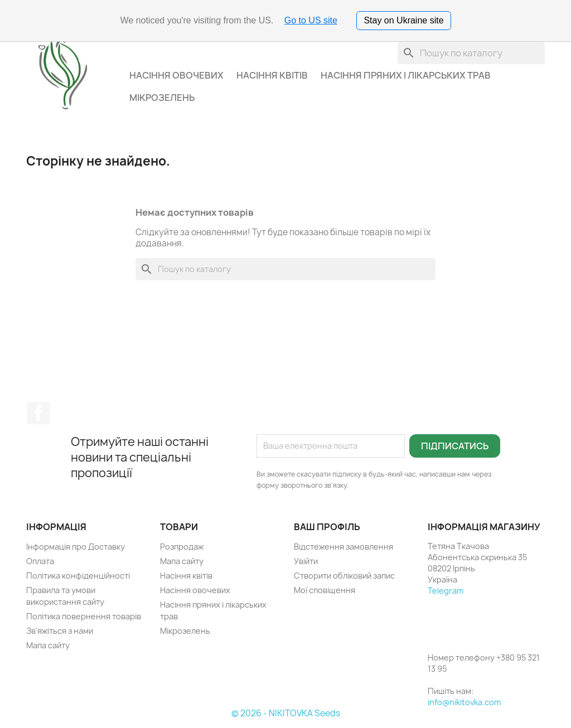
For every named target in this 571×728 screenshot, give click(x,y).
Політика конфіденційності (78, 576)
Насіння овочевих (176, 75)
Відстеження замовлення (343, 547)
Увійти (306, 561)
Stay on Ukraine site (403, 20)
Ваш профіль (327, 527)
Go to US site (311, 20)
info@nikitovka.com (464, 702)
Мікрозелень (162, 98)
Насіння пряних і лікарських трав (406, 75)
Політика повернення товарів (84, 616)
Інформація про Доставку (76, 547)
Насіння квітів (272, 75)
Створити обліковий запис (344, 576)
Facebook (38, 413)
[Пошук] (471, 53)
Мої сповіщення (325, 590)
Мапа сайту (48, 645)
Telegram (446, 591)
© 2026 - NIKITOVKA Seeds (286, 713)
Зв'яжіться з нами (60, 631)
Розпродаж (182, 547)
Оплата (40, 561)
